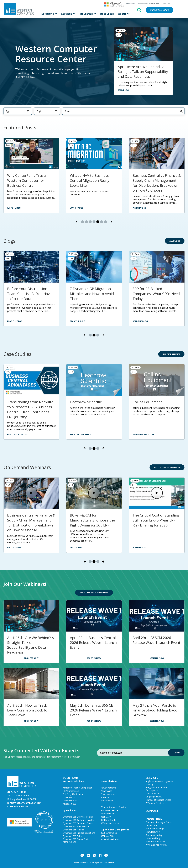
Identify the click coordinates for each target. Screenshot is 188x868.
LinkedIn (88, 855)
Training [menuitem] (150, 784)
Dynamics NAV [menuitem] (70, 801)
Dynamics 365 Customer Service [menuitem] (78, 823)
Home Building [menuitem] (153, 838)
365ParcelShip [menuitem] (107, 836)
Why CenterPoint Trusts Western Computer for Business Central (27, 180)
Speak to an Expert (160, 10)
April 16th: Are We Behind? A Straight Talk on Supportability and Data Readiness (143, 72)
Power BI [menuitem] (105, 797)
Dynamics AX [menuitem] (69, 797)
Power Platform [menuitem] (109, 781)
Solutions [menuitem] (48, 14)
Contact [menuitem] (167, 4)
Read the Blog (15, 321)
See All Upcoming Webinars (94, 593)
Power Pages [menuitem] (107, 801)
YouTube (106, 855)
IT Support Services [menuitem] (155, 803)
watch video (14, 208)
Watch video (139, 208)
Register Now (31, 658)
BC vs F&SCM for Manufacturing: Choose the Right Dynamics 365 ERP (92, 520)
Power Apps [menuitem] (106, 791)
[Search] (123, 111)
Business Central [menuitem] (109, 810)
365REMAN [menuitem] (106, 817)
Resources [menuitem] (107, 14)
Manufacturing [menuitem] (153, 832)
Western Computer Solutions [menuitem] (114, 807)
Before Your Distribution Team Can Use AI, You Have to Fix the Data (29, 294)
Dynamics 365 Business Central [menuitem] (78, 817)
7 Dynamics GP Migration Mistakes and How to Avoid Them (92, 294)
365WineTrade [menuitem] (108, 814)
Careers (24, 807)
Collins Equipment (147, 402)
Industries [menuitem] (86, 14)
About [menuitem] (122, 14)
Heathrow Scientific (86, 402)
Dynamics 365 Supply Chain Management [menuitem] (76, 840)
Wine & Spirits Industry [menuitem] (156, 845)
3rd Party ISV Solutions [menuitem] (74, 794)
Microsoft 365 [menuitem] (70, 804)
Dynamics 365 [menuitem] (70, 810)
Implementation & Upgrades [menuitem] (159, 781)
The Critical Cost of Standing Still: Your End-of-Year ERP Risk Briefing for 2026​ (156, 520)
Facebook (100, 855)
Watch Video (14, 548)
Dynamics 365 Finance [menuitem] (74, 830)
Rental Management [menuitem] (155, 842)
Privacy (111, 862)
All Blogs (175, 241)
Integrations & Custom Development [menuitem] (157, 789)
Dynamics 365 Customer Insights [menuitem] (79, 820)
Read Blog (123, 90)
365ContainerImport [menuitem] (110, 823)
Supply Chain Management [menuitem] (115, 830)
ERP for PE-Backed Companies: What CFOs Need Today (156, 294)
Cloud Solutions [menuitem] (153, 793)
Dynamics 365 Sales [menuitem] (72, 836)
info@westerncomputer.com (24, 803)
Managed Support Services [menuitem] (158, 800)
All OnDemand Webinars (167, 467)
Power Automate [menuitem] (109, 794)
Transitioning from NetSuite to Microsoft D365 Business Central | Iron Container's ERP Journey (30, 409)
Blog (82, 855)
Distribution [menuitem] (151, 825)
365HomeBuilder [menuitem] (109, 820)
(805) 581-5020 (16, 792)
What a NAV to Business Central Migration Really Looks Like (90, 180)
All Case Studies (171, 354)
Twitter (94, 855)
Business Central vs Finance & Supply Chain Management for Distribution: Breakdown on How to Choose (157, 183)
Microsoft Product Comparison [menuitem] (78, 788)
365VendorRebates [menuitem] (110, 839)
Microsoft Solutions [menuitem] (73, 781)
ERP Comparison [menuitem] (71, 791)
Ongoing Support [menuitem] (154, 797)
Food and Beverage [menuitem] (155, 829)
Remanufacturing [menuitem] (154, 835)
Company (13, 807)
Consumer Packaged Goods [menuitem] (159, 822)
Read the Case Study (18, 434)
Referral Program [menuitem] (149, 4)
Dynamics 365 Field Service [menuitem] (76, 826)
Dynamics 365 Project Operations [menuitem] (79, 833)
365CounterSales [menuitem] (109, 833)
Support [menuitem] (131, 4)
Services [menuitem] (67, 14)
